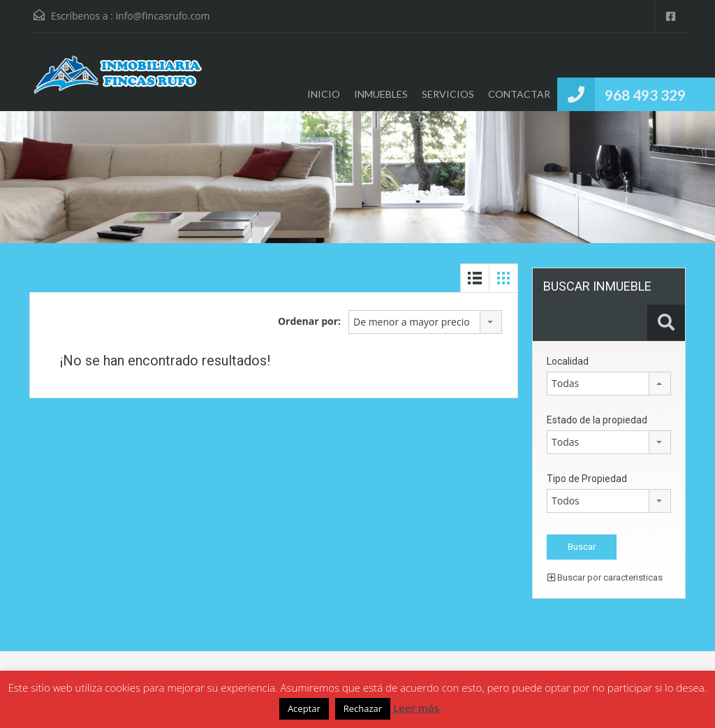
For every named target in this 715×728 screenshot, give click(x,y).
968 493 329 (645, 95)
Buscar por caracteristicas (605, 577)
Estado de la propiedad (597, 420)
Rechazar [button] (363, 708)
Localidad (568, 361)
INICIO (324, 94)
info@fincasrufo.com (163, 16)
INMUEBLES (381, 94)
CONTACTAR (519, 94)
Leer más (416, 708)
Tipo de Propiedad (587, 479)
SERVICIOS (448, 94)
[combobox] (425, 322)
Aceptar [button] (304, 708)
